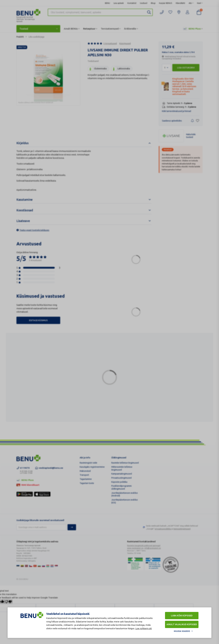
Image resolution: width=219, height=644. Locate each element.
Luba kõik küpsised (182, 616)
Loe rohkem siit (144, 628)
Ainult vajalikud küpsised (182, 624)
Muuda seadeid (182, 631)
